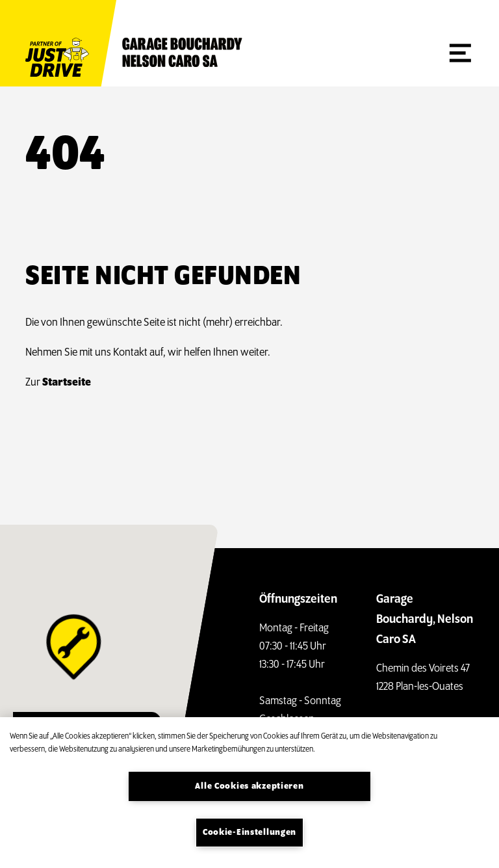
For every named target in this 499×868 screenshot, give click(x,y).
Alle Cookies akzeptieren (249, 786)
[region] (249, 793)
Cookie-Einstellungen (249, 833)
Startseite (67, 383)
